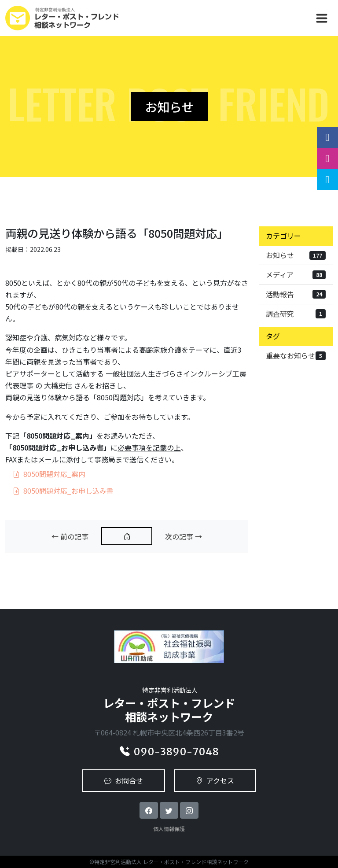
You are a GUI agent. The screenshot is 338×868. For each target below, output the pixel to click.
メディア (296, 274)
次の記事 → (184, 536)
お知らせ (296, 255)
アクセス (215, 780)
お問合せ (124, 780)
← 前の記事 (70, 536)
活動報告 (296, 294)
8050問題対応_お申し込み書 (63, 491)
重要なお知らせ (296, 355)
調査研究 (296, 314)
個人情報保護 (169, 829)
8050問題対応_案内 (49, 474)
